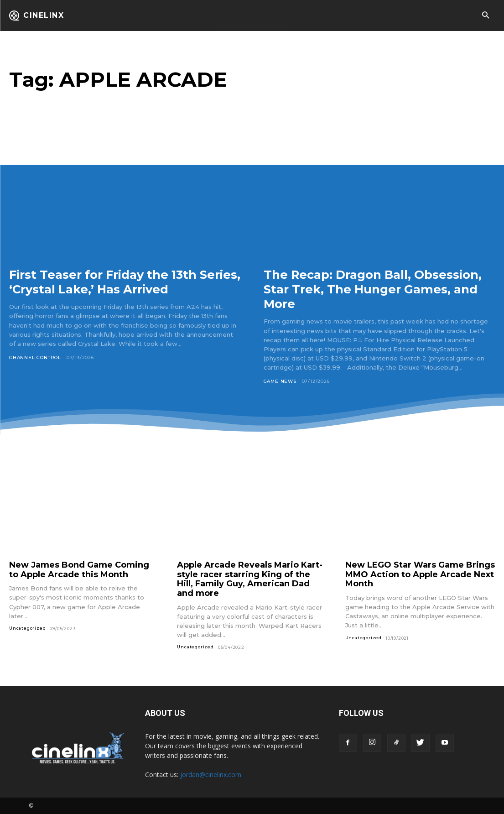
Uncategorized (27, 628)
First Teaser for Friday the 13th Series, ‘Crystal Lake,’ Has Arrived (118, 282)
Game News (280, 381)
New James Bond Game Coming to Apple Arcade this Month (79, 570)
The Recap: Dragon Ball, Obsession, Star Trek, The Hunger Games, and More (375, 289)
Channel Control (35, 357)
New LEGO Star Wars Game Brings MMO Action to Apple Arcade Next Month (420, 574)
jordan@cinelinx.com (211, 775)
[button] (486, 16)
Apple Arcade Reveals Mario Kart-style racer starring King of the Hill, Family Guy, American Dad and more (250, 579)
